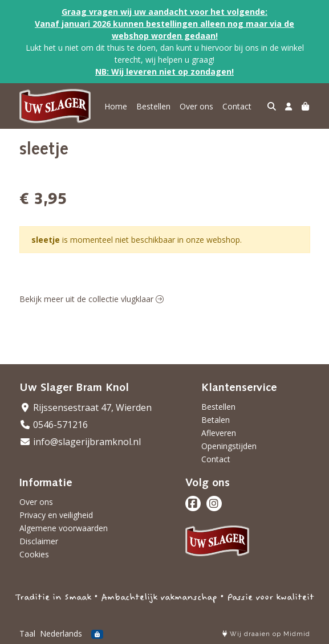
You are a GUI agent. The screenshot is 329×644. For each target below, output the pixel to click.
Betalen (216, 420)
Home (116, 106)
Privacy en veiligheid (56, 515)
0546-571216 (54, 425)
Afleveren (219, 433)
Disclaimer (39, 541)
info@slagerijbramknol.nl (80, 442)
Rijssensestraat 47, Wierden (86, 407)
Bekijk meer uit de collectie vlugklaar (92, 299)
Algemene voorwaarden (64, 528)
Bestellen (153, 106)
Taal (27, 633)
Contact (237, 106)
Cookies (34, 554)
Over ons (196, 106)
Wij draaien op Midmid (266, 634)
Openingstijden (229, 446)
